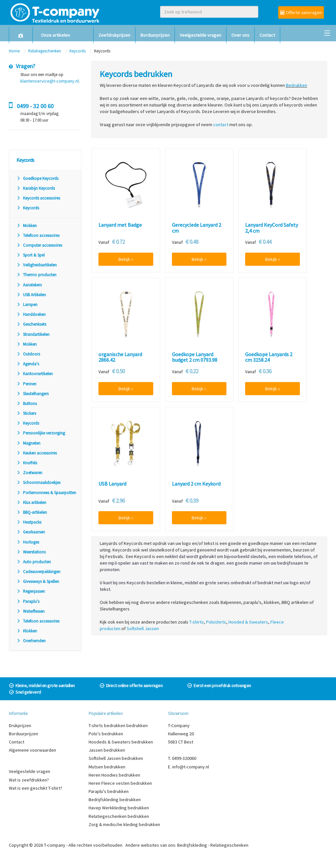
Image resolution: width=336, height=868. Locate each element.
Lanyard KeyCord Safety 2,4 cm (272, 228)
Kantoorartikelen (35, 374)
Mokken (27, 226)
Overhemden (31, 641)
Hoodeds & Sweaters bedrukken (121, 742)
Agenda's (28, 364)
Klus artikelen (31, 502)
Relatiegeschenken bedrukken (119, 816)
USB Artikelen (31, 295)
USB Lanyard (112, 484)
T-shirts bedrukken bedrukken (118, 725)
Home (14, 51)
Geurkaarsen (31, 532)
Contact (267, 35)
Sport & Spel (31, 255)
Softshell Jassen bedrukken (116, 758)
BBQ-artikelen (32, 512)
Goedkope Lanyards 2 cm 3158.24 (269, 357)
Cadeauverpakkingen (38, 572)
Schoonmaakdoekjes (38, 482)
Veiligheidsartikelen (37, 265)
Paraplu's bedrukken (109, 791)
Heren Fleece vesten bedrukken (120, 783)
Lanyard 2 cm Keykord (196, 484)
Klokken (27, 631)
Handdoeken (31, 314)
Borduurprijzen (155, 35)
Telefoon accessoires (38, 235)
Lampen (27, 305)
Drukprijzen (20, 725)
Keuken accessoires (37, 453)
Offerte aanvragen (301, 12)
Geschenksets (31, 324)
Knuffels (27, 463)
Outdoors (28, 354)
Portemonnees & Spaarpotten (46, 493)
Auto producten (34, 562)
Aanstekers (29, 285)
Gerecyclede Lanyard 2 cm (197, 228)
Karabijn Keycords (36, 188)
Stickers (26, 413)
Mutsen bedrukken (107, 767)
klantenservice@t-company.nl (50, 81)
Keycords (78, 51)
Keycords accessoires (38, 198)
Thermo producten (36, 275)
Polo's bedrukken (106, 734)
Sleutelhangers (32, 394)
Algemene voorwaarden (32, 750)
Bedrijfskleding (192, 845)
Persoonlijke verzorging (41, 433)
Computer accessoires (39, 245)
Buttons (27, 404)
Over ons (240, 35)
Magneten (28, 443)
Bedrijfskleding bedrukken (115, 800)
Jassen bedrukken (107, 750)
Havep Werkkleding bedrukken (119, 808)
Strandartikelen (33, 334)
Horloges (28, 542)
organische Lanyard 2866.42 (120, 357)
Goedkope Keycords (37, 178)
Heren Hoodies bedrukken (114, 775)
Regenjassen (31, 591)
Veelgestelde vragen (200, 35)
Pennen (26, 384)
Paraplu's (28, 601)
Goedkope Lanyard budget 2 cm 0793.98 (195, 357)
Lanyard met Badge (120, 225)
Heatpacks (29, 522)
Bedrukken (296, 85)
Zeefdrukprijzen (114, 35)
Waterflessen (31, 611)
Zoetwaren (29, 473)
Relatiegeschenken (45, 51)
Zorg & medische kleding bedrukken (124, 824)
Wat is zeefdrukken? (29, 780)
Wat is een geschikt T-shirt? (36, 788)
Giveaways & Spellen (38, 581)
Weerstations (31, 552)
